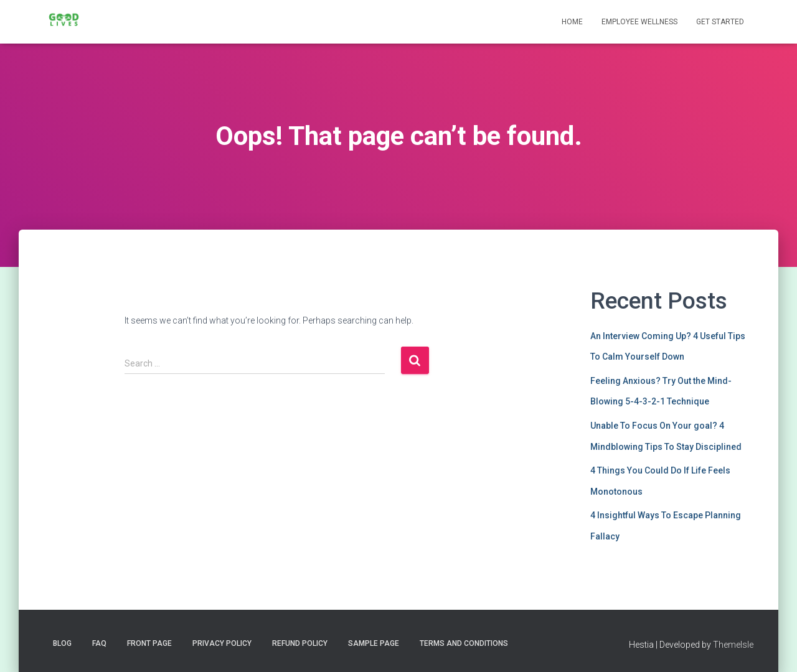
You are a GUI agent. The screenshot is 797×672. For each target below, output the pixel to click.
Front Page (149, 643)
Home (572, 22)
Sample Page (374, 643)
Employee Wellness (639, 22)
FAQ (99, 643)
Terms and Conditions (464, 643)
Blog (62, 643)
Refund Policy (300, 643)
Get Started (720, 22)
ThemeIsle (733, 645)
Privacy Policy (222, 643)
